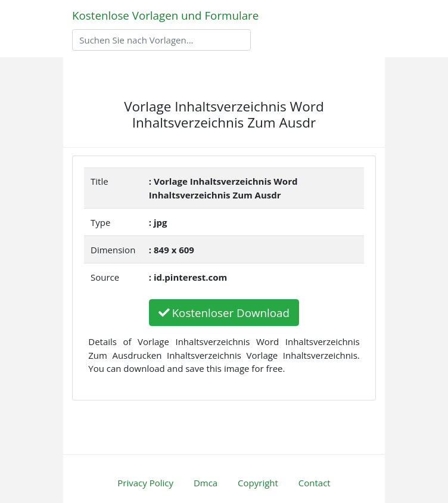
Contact (315, 483)
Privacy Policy (145, 483)
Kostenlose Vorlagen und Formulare (165, 15)
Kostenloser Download (224, 313)
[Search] (161, 40)
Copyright (258, 483)
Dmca (206, 483)
